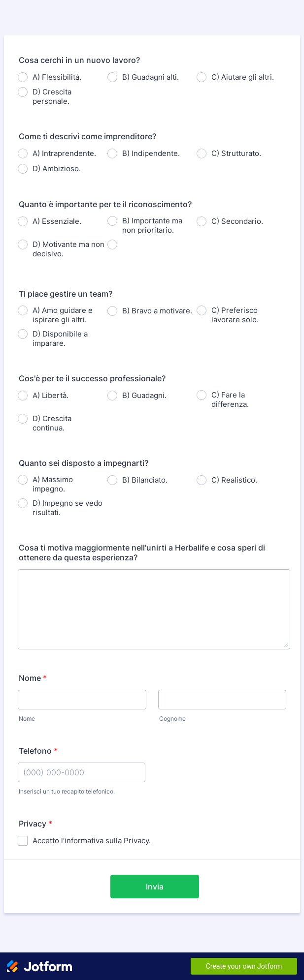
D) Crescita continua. (52, 423)
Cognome (172, 719)
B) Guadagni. (144, 395)
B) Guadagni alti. (151, 77)
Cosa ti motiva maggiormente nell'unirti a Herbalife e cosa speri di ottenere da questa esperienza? (142, 552)
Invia (155, 887)
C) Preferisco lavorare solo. (235, 315)
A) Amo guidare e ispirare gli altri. (63, 315)
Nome (33, 678)
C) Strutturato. (236, 153)
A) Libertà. (51, 395)
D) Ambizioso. (57, 168)
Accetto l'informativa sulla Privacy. (92, 841)
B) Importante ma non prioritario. (152, 225)
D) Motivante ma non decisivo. (68, 249)
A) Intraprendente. (64, 153)
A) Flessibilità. (57, 77)
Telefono (38, 751)
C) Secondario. (237, 221)
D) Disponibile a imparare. (60, 338)
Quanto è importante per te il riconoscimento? (105, 204)
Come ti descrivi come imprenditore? (87, 136)
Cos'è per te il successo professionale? (92, 378)
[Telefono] (82, 772)
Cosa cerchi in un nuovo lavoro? (79, 60)
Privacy (35, 824)
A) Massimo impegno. (53, 484)
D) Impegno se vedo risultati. (68, 508)
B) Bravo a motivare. (157, 311)
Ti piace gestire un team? (66, 294)
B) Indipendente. (151, 153)
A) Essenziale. (57, 221)
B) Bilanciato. (145, 480)
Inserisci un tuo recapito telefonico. (67, 791)
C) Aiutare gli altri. (243, 77)
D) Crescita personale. (52, 96)
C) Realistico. (234, 480)
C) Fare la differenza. (230, 399)
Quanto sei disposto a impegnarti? (84, 463)
